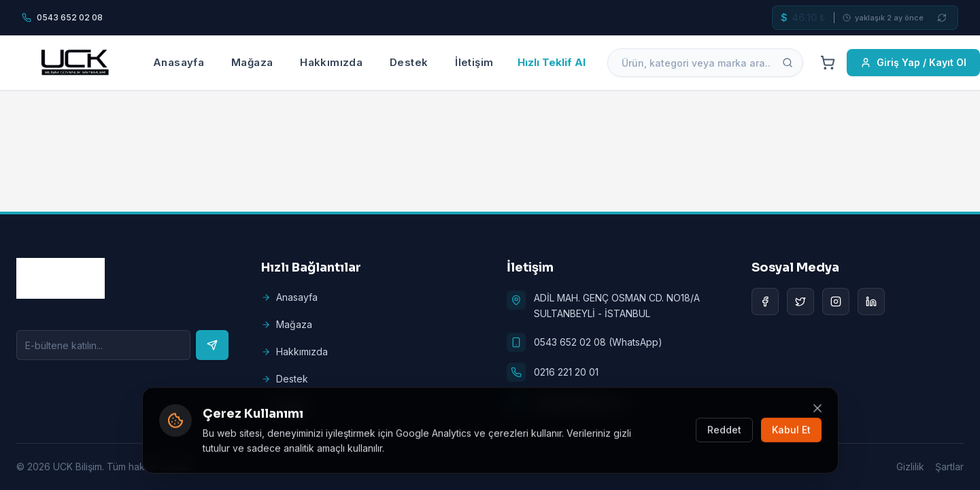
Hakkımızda (331, 62)
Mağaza (252, 62)
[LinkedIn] (871, 301)
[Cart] (828, 63)
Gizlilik (910, 467)
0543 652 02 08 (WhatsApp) (598, 342)
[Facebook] (765, 301)
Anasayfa (179, 62)
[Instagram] (836, 301)
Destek (409, 62)
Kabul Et (791, 431)
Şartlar (949, 467)
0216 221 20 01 (566, 372)
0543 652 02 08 (70, 17)
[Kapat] (817, 409)
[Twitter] (800, 301)
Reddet (724, 431)
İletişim (474, 62)
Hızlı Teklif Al (552, 62)
